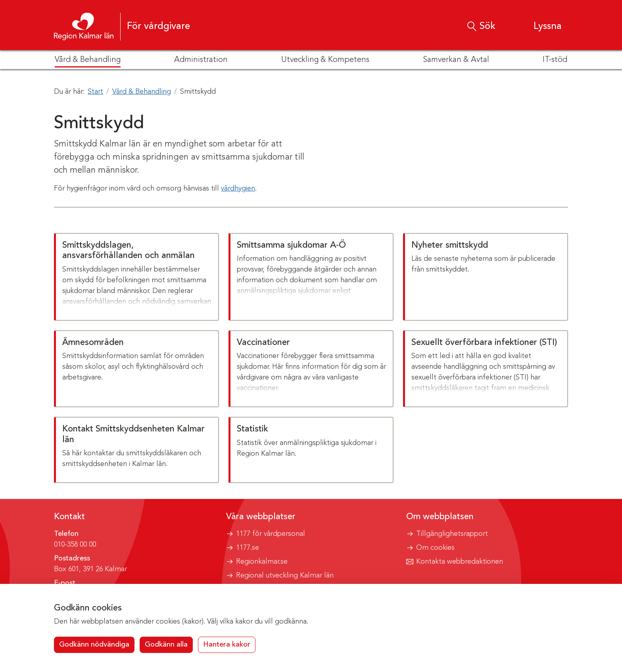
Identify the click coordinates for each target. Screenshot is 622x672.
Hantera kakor (227, 645)
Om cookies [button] (435, 548)
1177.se (248, 548)
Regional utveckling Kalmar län (285, 576)
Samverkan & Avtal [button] (456, 60)
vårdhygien (238, 189)
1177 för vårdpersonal (271, 534)
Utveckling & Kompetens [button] (325, 60)
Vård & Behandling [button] (88, 60)
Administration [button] (201, 60)
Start (95, 92)
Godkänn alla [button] (166, 645)
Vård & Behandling (142, 92)
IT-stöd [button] (555, 60)
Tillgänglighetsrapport (452, 534)
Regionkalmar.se (262, 562)
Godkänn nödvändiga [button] (94, 645)
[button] (540, 26)
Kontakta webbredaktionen (460, 562)
